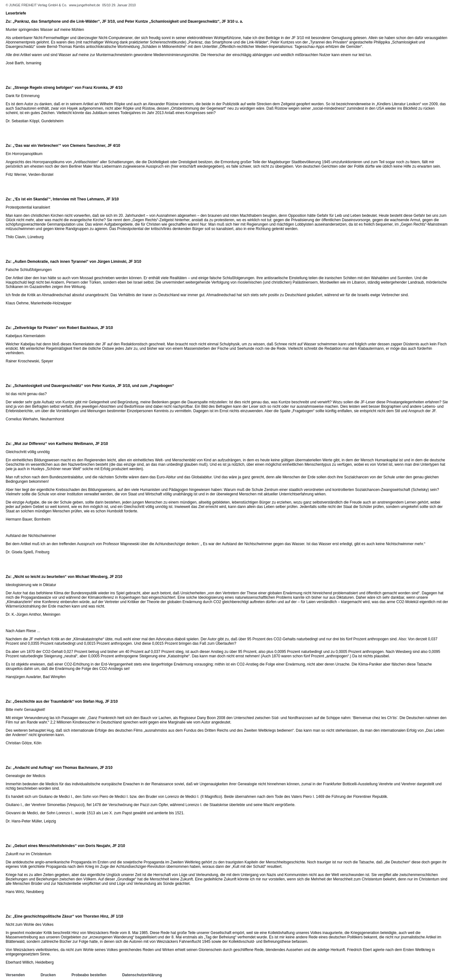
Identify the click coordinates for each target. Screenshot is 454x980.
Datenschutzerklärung (142, 975)
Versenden (15, 975)
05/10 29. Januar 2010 (119, 5)
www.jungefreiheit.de (84, 5)
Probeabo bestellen (89, 975)
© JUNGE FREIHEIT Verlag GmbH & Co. (37, 5)
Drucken (48, 975)
